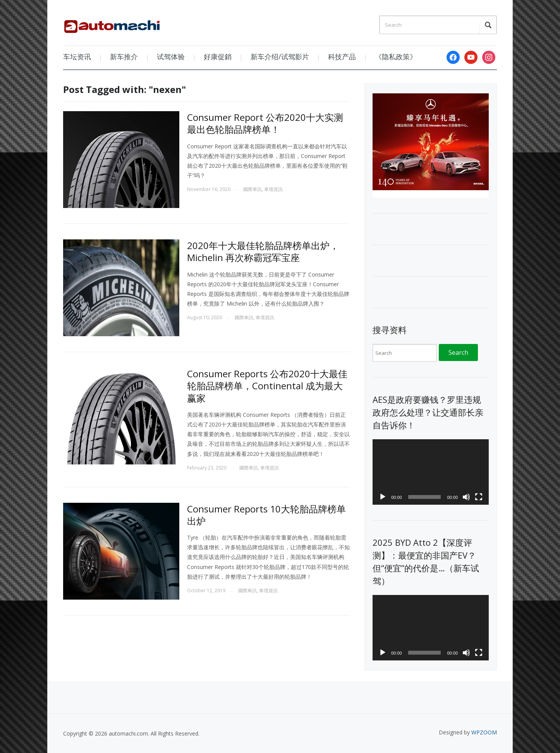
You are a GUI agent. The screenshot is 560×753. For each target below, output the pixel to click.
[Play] (383, 497)
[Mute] (466, 497)
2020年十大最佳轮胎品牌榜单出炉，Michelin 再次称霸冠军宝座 (263, 251)
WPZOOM (484, 732)
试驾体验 (171, 57)
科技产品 (342, 57)
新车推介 (124, 57)
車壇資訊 (273, 189)
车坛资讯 (77, 57)
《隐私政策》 (396, 57)
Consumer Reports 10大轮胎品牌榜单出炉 (266, 515)
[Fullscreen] (479, 497)
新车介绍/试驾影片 (280, 57)
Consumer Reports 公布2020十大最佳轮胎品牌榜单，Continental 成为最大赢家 (267, 386)
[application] (431, 472)
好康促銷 (218, 57)
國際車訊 (253, 189)
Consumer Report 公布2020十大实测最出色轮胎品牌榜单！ (265, 123)
